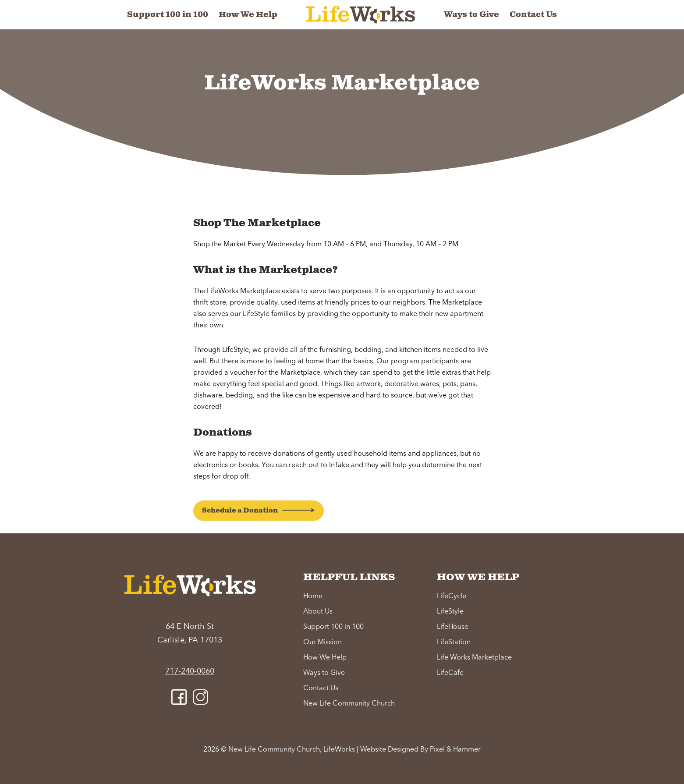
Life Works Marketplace (474, 658)
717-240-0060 (190, 671)
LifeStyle (450, 612)
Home (313, 596)
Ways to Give (471, 15)
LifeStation (454, 642)
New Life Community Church (349, 704)
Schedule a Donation (240, 530)
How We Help (248, 15)
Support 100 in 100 (168, 15)
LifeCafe (450, 673)
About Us (318, 612)
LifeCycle (452, 596)
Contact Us (533, 15)
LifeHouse (453, 627)
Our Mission (323, 642)
